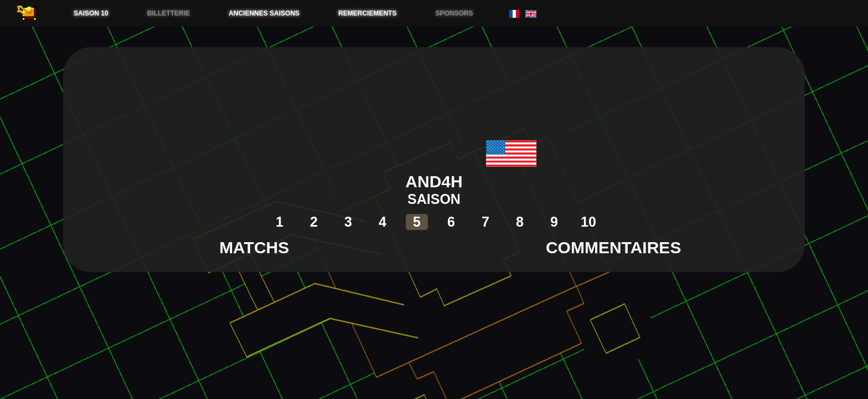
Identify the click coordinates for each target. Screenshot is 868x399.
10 (588, 222)
